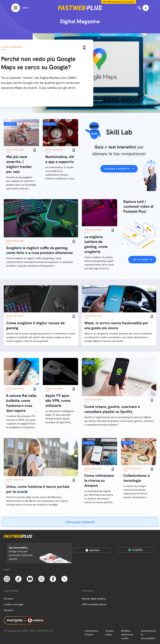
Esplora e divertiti (117, 169)
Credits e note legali (13, 604)
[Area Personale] (146, 8)
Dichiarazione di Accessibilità (149, 635)
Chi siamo (9, 599)
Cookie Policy (109, 633)
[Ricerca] (140, 8)
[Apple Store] (93, 550)
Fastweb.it (9, 610)
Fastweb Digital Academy (94, 599)
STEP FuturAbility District (94, 604)
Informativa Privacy (91, 633)
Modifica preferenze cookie (127, 635)
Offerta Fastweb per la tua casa (121, 2)
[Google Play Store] (136, 550)
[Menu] (20, 8)
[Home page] (80, 8)
